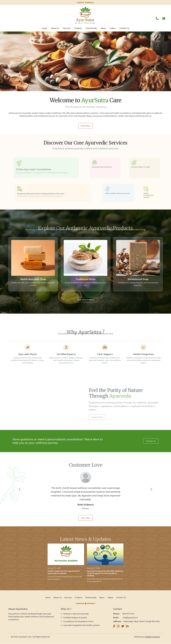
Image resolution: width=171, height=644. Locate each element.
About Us (55, 28)
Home (44, 28)
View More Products (86, 300)
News (103, 28)
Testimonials (91, 28)
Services (67, 28)
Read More (86, 126)
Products (78, 28)
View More (86, 518)
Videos (113, 28)
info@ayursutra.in (130, 618)
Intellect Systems (152, 637)
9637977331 (128, 614)
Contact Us (124, 28)
